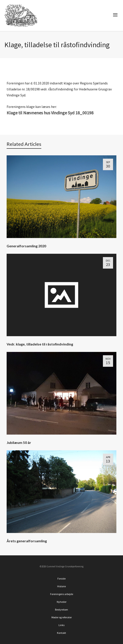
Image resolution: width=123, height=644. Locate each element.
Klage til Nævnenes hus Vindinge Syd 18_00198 (50, 113)
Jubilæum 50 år (19, 442)
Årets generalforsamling (27, 541)
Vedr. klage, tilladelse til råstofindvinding (40, 344)
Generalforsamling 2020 (26, 246)
